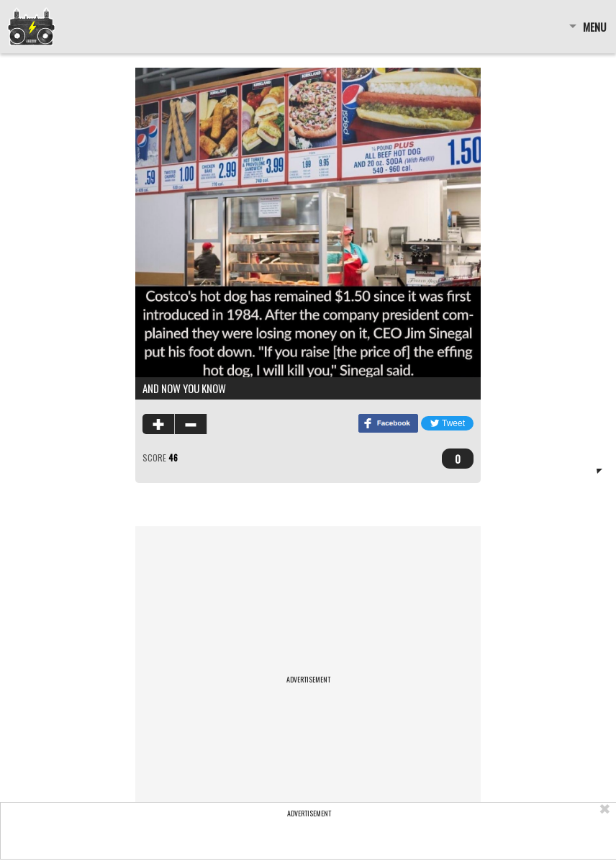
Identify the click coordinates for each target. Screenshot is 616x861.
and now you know (184, 388)
